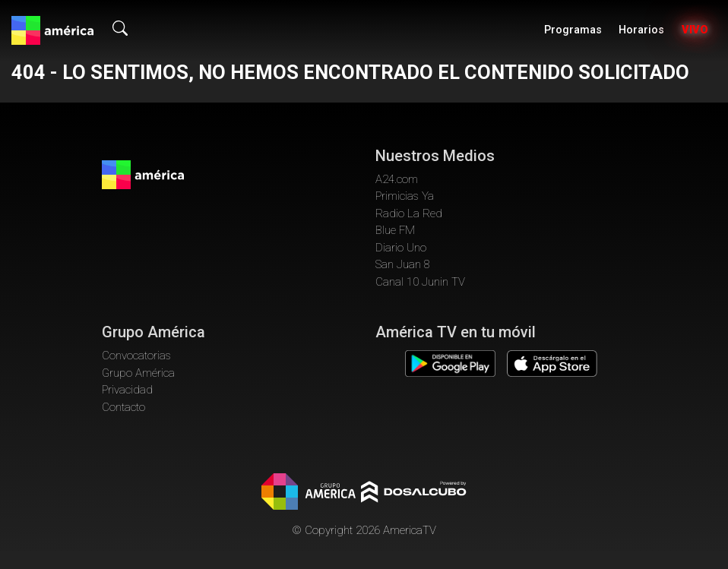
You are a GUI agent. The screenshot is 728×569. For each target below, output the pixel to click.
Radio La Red (409, 213)
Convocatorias (136, 356)
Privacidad (127, 390)
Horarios (641, 30)
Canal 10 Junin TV (420, 282)
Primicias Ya (405, 196)
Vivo (695, 30)
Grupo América (138, 373)
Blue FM (395, 230)
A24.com (397, 179)
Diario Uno (401, 248)
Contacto (123, 407)
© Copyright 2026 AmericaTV (364, 530)
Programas (573, 30)
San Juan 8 (403, 264)
